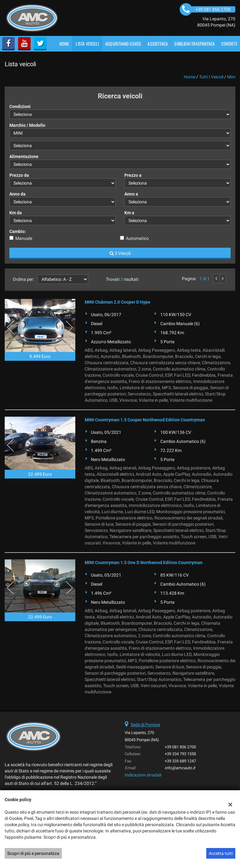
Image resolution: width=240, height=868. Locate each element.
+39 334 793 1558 (180, 754)
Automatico (137, 238)
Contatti (229, 44)
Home (64, 44)
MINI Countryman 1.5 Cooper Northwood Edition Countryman (145, 420)
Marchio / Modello (27, 125)
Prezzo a (133, 175)
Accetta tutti (221, 853)
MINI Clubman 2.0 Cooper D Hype (117, 302)
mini (231, 77)
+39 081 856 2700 (180, 747)
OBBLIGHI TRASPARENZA (195, 44)
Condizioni (20, 107)
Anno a (131, 194)
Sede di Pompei (145, 725)
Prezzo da (19, 175)
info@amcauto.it (180, 768)
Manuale (24, 238)
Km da (16, 213)
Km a (129, 213)
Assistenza (158, 44)
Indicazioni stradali (143, 775)
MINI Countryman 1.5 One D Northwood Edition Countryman (144, 563)
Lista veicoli (87, 44)
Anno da (17, 194)
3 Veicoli (120, 253)
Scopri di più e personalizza (33, 853)
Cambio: (18, 231)
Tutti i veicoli (211, 77)
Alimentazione (24, 156)
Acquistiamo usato (123, 44)
